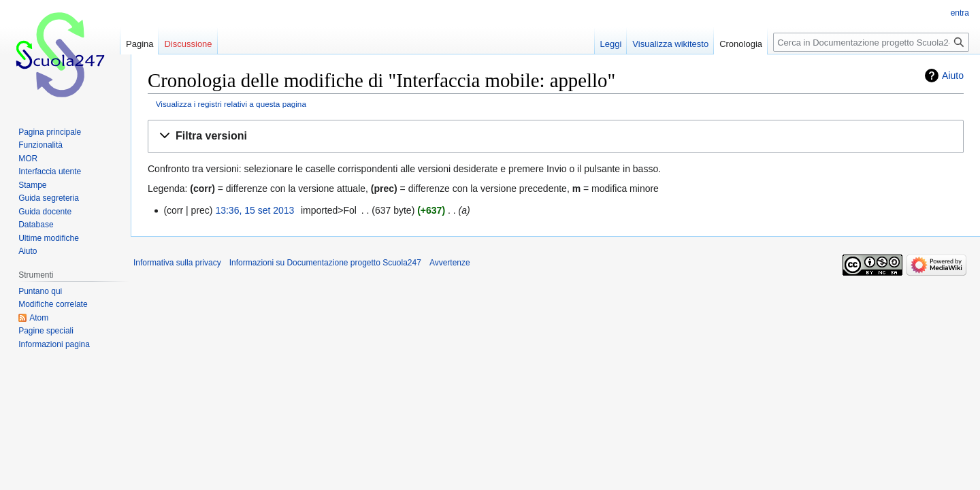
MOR (28, 159)
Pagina (140, 44)
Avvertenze (450, 263)
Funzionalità (40, 145)
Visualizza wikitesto (670, 44)
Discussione (188, 44)
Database (36, 225)
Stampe (32, 185)
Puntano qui (40, 291)
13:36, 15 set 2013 (255, 210)
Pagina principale (50, 132)
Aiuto (953, 76)
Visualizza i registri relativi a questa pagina (231, 104)
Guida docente (45, 212)
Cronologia (741, 44)
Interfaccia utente (50, 171)
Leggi (611, 44)
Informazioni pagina (54, 344)
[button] (556, 136)
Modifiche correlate (53, 304)
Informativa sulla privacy (177, 263)
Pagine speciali (46, 331)
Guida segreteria (49, 198)
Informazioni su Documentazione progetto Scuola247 (325, 263)
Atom (39, 318)
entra (960, 13)
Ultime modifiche (49, 238)
